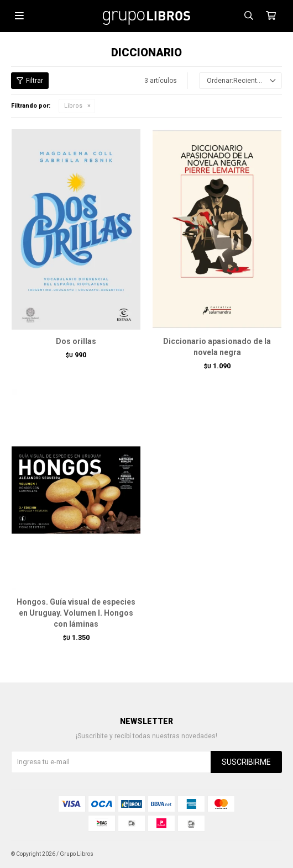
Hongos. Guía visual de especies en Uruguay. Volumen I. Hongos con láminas (76, 613)
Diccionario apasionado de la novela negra (217, 347)
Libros (73, 106)
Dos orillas (76, 341)
